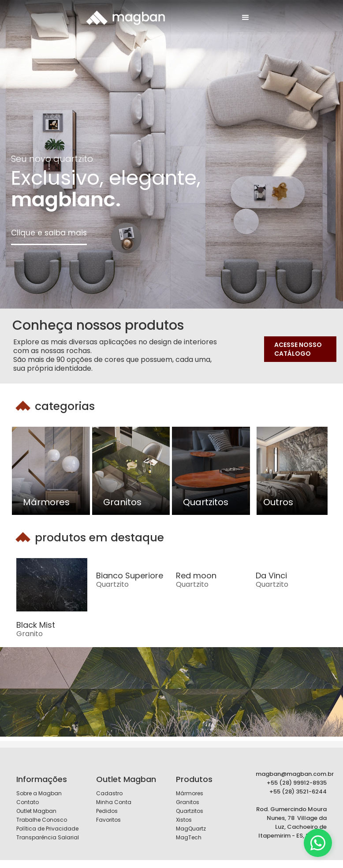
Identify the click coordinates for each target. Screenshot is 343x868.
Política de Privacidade (47, 829)
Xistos (184, 820)
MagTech (189, 837)
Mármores (190, 793)
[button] (246, 18)
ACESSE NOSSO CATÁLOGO (298, 349)
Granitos (188, 802)
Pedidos (107, 811)
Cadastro (109, 793)
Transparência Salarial (48, 837)
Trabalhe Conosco (42, 820)
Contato (28, 802)
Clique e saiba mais (49, 233)
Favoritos (108, 820)
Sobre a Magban (39, 793)
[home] (125, 17)
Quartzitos (190, 811)
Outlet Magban (36, 811)
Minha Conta (114, 802)
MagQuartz (191, 829)
